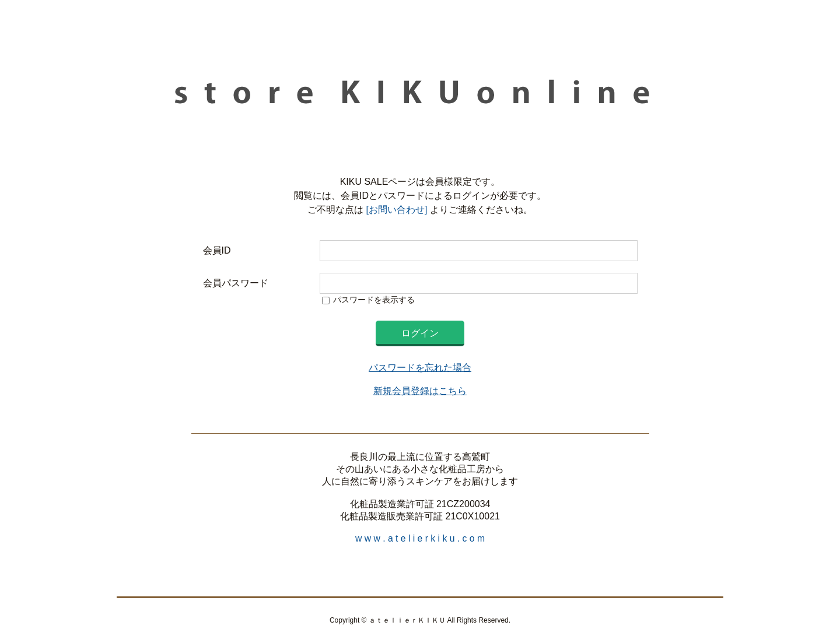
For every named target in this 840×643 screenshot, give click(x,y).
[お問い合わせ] (395, 210)
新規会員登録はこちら (420, 391)
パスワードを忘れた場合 (420, 368)
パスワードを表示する (374, 300)
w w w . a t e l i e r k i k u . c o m (420, 538)
